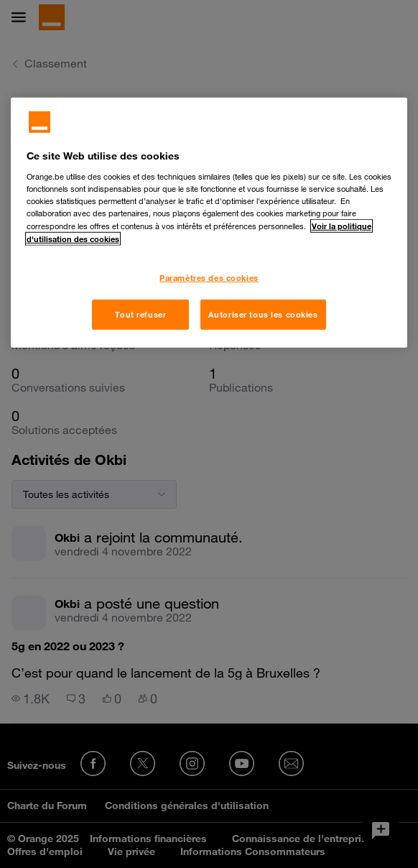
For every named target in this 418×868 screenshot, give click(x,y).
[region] (209, 223)
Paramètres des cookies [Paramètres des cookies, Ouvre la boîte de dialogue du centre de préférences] (209, 278)
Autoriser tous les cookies (263, 314)
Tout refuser (140, 314)
